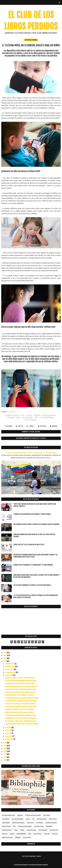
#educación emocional (49, 416)
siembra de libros (7, 830)
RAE (33, 819)
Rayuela (12, 834)
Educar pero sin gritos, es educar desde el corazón (20, 692)
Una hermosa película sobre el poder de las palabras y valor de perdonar (36, 524)
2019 (5, 746)
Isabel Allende (6, 823)
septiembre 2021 (11, 672)
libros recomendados (17, 819)
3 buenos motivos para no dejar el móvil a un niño (20, 684)
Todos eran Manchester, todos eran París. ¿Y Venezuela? (31, 453)
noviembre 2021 (10, 667)
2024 (5, 653)
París (14, 826)
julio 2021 (8, 728)
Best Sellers (47, 815)
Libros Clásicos (38, 834)
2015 (5, 757)
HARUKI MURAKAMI (21, 834)
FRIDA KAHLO (49, 826)
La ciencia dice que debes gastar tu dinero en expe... (21, 715)
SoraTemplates (24, 865)
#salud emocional (27, 418)
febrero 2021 (9, 739)
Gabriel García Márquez (18, 823)
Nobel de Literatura (7, 838)
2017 (5, 751)
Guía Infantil (11, 412)
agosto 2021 (9, 675)
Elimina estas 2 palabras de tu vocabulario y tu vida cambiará (33, 565)
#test (36, 418)
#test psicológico (30, 420)
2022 (5, 658)
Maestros (5, 834)
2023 (5, 655)
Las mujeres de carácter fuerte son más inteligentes (21, 718)
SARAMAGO (18, 838)
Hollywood (20, 815)
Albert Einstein (6, 826)
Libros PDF (47, 834)
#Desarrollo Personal (12, 416)
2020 (5, 743)
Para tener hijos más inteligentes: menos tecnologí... (21, 681)
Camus (16, 830)
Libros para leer (54, 830)
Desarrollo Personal (31, 40)
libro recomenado (42, 819)
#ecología (29, 416)
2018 (5, 749)
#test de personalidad (47, 418)
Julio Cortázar (53, 819)
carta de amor (27, 838)
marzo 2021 (9, 736)
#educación (37, 416)
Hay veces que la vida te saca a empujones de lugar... (21, 721)
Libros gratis (30, 823)
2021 (5, 661)
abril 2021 (8, 733)
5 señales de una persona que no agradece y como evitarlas (32, 514)
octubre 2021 (10, 669)
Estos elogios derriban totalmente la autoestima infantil (32, 585)
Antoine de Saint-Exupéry (25, 826)
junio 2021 (8, 730)
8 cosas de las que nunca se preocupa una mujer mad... (21, 686)
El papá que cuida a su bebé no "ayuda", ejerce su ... (20, 678)
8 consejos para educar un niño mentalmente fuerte (21, 689)
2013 (5, 760)
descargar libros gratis (9, 815)
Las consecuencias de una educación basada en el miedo (22, 698)
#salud (18, 418)
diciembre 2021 (10, 664)
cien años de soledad (51, 823)
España (22, 830)
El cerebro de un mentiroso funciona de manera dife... (21, 707)
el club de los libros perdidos (33, 815)
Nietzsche (55, 834)
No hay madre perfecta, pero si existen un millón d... (21, 704)
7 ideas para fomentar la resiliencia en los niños (19, 695)
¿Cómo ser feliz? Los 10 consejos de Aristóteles (29, 545)
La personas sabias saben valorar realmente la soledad (22, 724)
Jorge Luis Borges (31, 830)
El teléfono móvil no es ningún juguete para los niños (21, 701)
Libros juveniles (43, 830)
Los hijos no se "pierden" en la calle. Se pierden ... (20, 710)
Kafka (30, 834)
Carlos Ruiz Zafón (39, 826)
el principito (40, 823)
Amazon (28, 819)
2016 (5, 754)
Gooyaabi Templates (43, 865)
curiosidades (6, 819)
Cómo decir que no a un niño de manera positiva (19, 712)
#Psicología (11, 418)
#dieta (22, 416)
